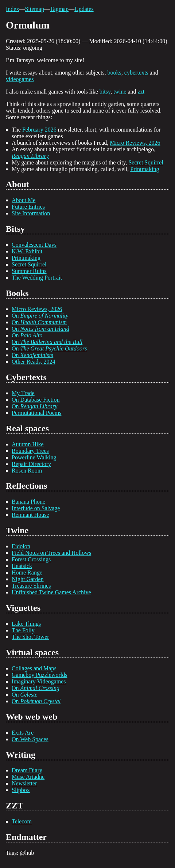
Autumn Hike (28, 444)
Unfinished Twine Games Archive (51, 592)
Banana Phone (28, 502)
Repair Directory (31, 464)
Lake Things (26, 624)
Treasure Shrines (31, 586)
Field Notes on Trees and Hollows (51, 553)
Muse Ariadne (28, 777)
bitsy (105, 92)
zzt (141, 92)
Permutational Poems (36, 413)
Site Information (31, 213)
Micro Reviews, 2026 (135, 143)
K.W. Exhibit (27, 251)
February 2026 (39, 130)
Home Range (27, 573)
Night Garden (28, 579)
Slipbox (21, 790)
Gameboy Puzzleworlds (39, 675)
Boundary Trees (30, 451)
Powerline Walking (34, 457)
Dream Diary (27, 770)
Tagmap (59, 9)
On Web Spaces (30, 739)
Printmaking (145, 169)
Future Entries (28, 207)
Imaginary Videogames (39, 681)
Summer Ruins (29, 271)
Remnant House (30, 515)
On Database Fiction (36, 400)
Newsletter (24, 783)
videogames (20, 79)
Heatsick (22, 566)
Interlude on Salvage (36, 508)
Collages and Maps (34, 668)
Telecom (22, 821)
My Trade (23, 393)
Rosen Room (27, 471)
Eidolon (21, 546)
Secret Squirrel (146, 162)
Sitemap (34, 9)
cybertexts (136, 73)
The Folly (23, 630)
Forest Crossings (31, 559)
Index (12, 9)
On (40, 316)
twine (120, 92)
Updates (84, 9)
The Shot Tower (30, 637)
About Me (24, 200)
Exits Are (23, 733)
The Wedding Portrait (37, 278)
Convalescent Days (34, 245)
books (114, 73)
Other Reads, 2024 (34, 362)
